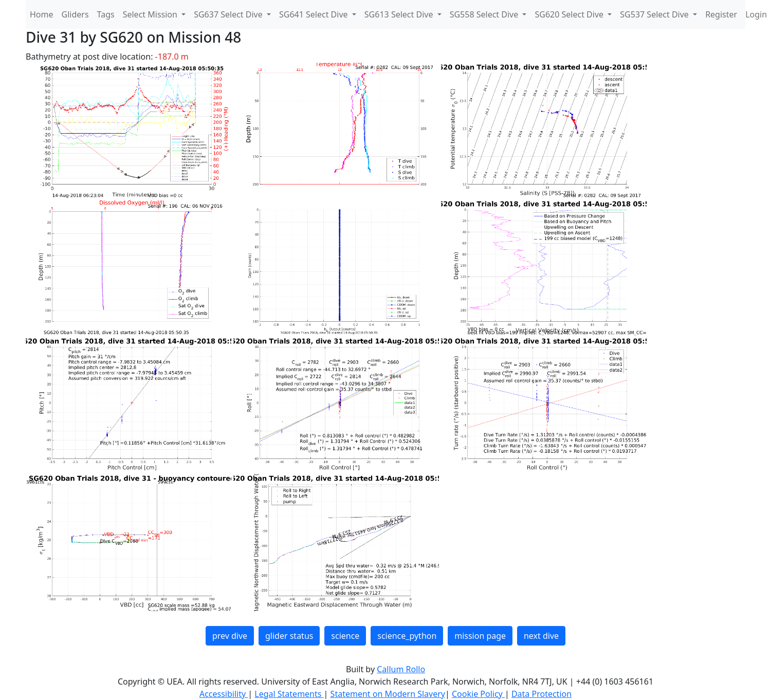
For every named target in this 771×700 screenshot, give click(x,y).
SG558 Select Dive (485, 14)
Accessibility (224, 694)
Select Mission (151, 14)
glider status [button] (289, 636)
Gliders (75, 14)
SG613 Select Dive (400, 14)
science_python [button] (407, 636)
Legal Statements (289, 694)
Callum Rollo (401, 669)
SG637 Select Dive (229, 14)
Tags (106, 14)
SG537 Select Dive (655, 14)
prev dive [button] (230, 636)
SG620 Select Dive (570, 14)
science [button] (345, 636)
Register (721, 14)
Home (42, 14)
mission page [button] (480, 636)
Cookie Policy (478, 694)
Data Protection (541, 694)
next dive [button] (541, 636)
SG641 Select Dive (315, 14)
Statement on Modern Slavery (388, 694)
